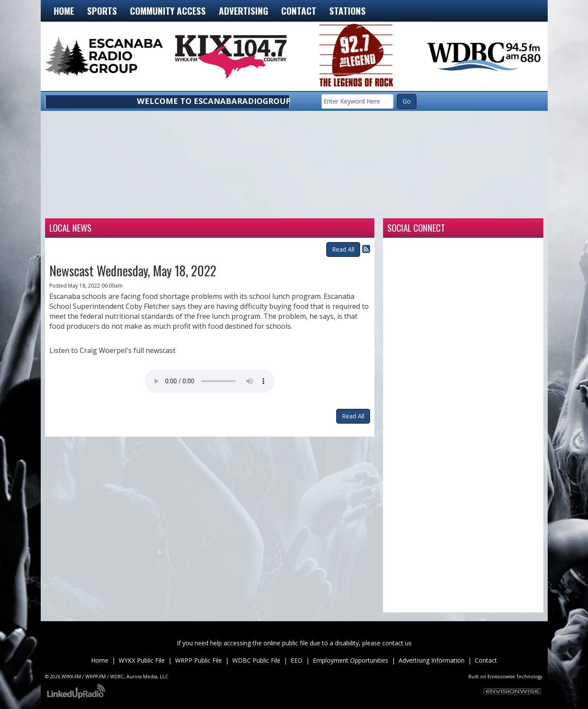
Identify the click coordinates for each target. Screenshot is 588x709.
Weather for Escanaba (95, 207)
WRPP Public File (198, 660)
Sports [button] (102, 11)
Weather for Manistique (294, 207)
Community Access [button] (168, 11)
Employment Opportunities (351, 660)
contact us (397, 643)
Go (407, 101)
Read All (343, 249)
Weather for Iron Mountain (195, 207)
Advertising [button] (244, 11)
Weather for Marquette (394, 207)
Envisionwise (501, 677)
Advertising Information (432, 660)
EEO (297, 660)
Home (64, 11)
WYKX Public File (142, 660)
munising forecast (494, 207)
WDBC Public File (256, 660)
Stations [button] (348, 11)
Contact (486, 660)
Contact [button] (299, 11)
